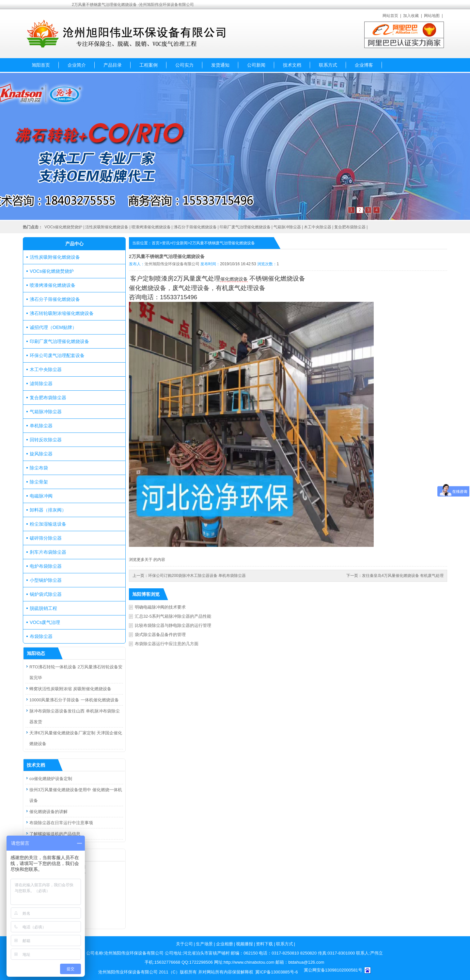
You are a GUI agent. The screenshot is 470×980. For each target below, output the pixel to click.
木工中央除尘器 (318, 227)
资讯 (166, 243)
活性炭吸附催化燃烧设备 (107, 227)
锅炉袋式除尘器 (46, 594)
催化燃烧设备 (234, 279)
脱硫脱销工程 (43, 608)
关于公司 (184, 944)
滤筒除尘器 (41, 384)
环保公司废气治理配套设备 (57, 355)
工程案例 (149, 65)
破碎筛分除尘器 (46, 538)
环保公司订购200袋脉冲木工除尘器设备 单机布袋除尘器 (197, 576)
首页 (156, 243)
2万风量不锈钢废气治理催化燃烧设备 (222, 243)
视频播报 (244, 944)
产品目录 (113, 65)
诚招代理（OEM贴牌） (53, 327)
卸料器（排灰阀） (48, 510)
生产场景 (204, 944)
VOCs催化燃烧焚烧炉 (63, 227)
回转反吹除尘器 (46, 440)
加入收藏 (411, 16)
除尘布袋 (39, 468)
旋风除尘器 (41, 454)
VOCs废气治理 (45, 622)
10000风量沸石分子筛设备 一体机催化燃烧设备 (74, 700)
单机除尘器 (41, 426)
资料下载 (264, 944)
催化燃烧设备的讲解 (48, 812)
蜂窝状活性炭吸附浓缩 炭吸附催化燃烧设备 (70, 689)
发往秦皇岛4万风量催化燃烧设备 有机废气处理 (403, 576)
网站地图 (432, 16)
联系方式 (328, 65)
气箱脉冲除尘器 (287, 227)
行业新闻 (180, 243)
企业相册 (225, 944)
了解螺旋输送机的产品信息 (55, 834)
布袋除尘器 (41, 636)
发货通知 (220, 65)
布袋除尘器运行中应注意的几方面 (167, 644)
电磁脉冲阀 (41, 496)
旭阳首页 (41, 65)
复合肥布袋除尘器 (350, 227)
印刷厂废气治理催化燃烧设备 (245, 227)
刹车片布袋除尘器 (48, 552)
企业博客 (364, 65)
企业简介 (77, 65)
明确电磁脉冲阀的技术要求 (160, 607)
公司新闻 (256, 65)
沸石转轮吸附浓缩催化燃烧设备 (62, 313)
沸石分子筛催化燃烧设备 (195, 227)
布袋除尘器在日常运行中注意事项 (61, 823)
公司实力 (184, 65)
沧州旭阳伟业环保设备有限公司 (172, 264)
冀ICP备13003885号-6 (276, 972)
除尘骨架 (39, 482)
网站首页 (390, 16)
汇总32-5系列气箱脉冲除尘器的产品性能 (173, 616)
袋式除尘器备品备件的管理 (160, 635)
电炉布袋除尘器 (46, 566)
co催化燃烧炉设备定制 (51, 779)
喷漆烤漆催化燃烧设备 (151, 227)
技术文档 (292, 65)
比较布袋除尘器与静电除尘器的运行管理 (173, 625)
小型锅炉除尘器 (46, 580)
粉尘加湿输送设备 (48, 524)
